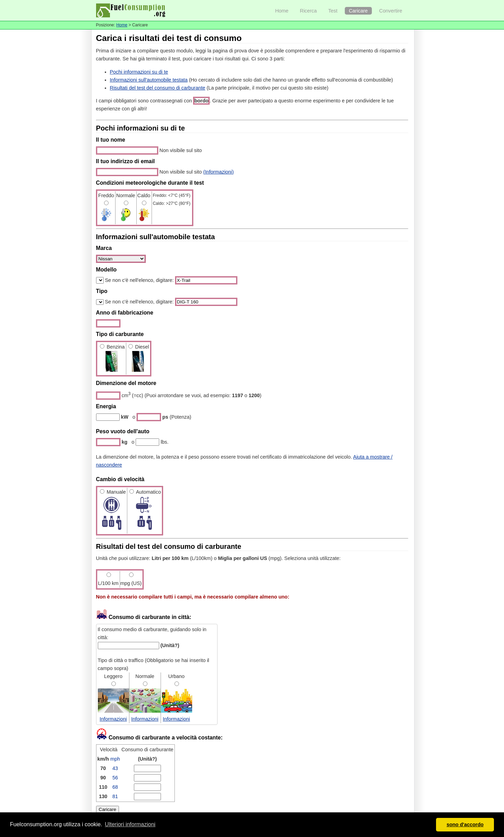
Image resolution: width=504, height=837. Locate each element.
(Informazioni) (219, 172)
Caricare (358, 11)
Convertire (391, 11)
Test (333, 11)
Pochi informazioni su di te (139, 72)
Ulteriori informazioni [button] (130, 824)
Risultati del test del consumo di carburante (158, 88)
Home (282, 11)
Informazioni (113, 719)
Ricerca (309, 11)
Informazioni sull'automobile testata (149, 80)
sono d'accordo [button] (465, 825)
